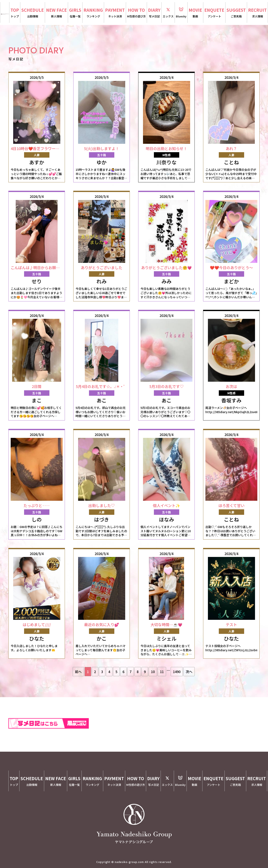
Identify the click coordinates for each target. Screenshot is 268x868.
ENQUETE (214, 13)
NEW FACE (56, 13)
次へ (189, 672)
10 (153, 672)
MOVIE (195, 13)
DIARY (154, 13)
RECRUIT (257, 13)
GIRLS (75, 13)
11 (162, 672)
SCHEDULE (33, 13)
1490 (177, 672)
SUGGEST (236, 13)
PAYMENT (115, 13)
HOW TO (136, 13)
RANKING (93, 13)
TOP (15, 13)
